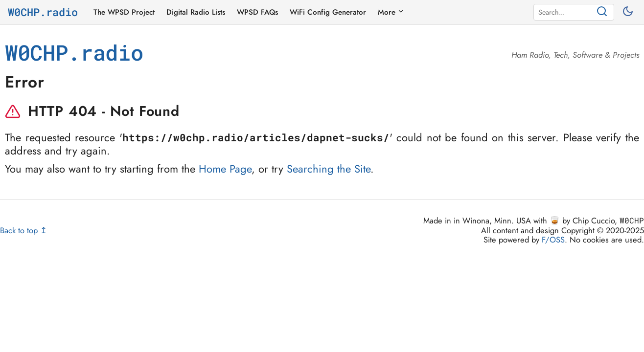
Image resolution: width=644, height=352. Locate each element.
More (391, 12)
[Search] (566, 12)
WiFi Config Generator (328, 12)
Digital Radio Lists (196, 12)
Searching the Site (329, 169)
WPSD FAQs (257, 12)
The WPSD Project (124, 12)
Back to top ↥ (23, 230)
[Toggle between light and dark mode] (629, 12)
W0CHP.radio (43, 12)
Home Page (225, 169)
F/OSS (553, 240)
